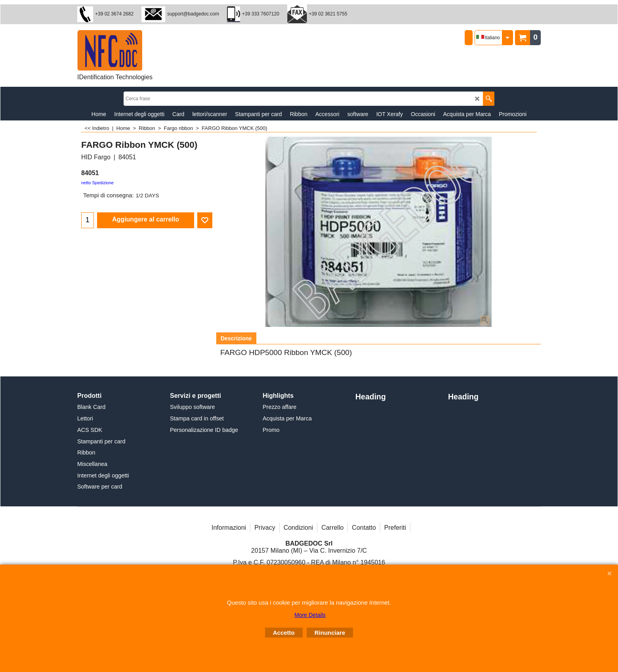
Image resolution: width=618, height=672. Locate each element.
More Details (310, 615)
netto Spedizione (97, 183)
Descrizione (236, 338)
